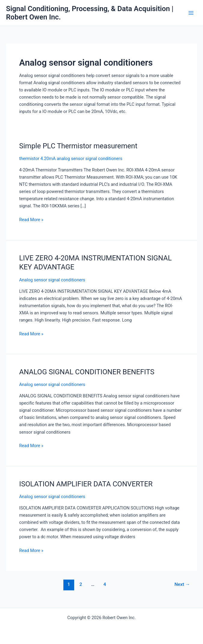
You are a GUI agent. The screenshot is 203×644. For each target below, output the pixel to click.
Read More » (31, 220)
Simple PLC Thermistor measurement (78, 146)
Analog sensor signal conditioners (52, 280)
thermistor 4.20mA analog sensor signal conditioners (71, 159)
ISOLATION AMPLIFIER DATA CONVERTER (86, 484)
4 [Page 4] (105, 584)
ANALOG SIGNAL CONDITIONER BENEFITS (87, 372)
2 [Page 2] (81, 584)
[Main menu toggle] (191, 13)
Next (182, 584)
